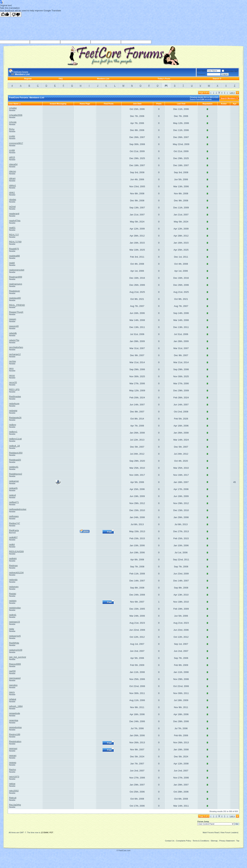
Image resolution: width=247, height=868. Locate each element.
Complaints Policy (183, 841)
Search (216, 79)
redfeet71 (14, 502)
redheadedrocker (18, 509)
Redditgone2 (16, 474)
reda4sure (14, 404)
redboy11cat (15, 439)
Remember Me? (230, 71)
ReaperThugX (16, 312)
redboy (13, 425)
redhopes (14, 516)
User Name (202, 71)
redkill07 (13, 537)
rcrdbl (12, 150)
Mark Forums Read (211, 832)
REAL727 (14, 235)
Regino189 (15, 734)
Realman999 (16, 277)
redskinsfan (15, 608)
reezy (12, 692)
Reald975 (14, 249)
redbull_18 (14, 446)
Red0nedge (15, 397)
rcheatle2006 (16, 115)
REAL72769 (15, 242)
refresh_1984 (16, 706)
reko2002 (14, 791)
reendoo (13, 685)
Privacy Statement (227, 841)
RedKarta (14, 530)
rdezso (13, 171)
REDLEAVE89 (16, 551)
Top (238, 841)
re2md (12, 207)
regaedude (15, 713)
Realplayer (15, 291)
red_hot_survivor (18, 657)
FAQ (61, 79)
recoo (12, 375)
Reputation (207, 104)
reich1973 (14, 777)
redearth (13, 488)
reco (11, 368)
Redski (13, 594)
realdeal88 (14, 256)
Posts (159, 104)
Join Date (137, 104)
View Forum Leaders (229, 832)
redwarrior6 (15, 636)
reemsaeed (15, 678)
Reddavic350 (16, 453)
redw (12, 629)
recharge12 (15, 354)
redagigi (13, 411)
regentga (14, 720)
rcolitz (12, 136)
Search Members (228, 98)
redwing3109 (16, 650)
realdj (12, 263)
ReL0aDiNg (15, 805)
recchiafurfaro (16, 347)
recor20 (13, 382)
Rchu (12, 129)
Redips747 (15, 523)
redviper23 (14, 622)
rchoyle (13, 122)
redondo (13, 580)
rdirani (12, 178)
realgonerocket (17, 270)
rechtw (12, 361)
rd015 (12, 157)
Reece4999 (15, 664)
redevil (12, 495)
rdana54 (13, 164)
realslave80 (15, 298)
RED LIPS (14, 389)
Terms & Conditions (201, 841)
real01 (12, 228)
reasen (13, 319)
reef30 (12, 671)
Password (201, 74)
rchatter (13, 108)
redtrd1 (13, 615)
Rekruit (13, 798)
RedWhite (14, 643)
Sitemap (214, 841)
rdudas (13, 199)
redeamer (14, 481)
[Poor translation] (16, 14)
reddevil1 (14, 467)
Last (232, 93)
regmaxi (13, 748)
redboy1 (13, 432)
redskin (13, 601)
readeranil (14, 214)
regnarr (13, 756)
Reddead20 (15, 460)
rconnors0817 (16, 143)
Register (28, 79)
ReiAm (13, 770)
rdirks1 (13, 185)
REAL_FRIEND (17, 305)
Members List (103, 79)
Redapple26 (15, 418)
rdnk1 (12, 192)
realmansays (16, 284)
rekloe (12, 784)
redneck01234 (16, 573)
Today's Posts (164, 79)
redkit (12, 544)
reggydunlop (15, 727)
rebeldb (13, 333)
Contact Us (170, 841)
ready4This (15, 221)
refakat (13, 699)
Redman (13, 566)
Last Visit (181, 104)
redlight (13, 559)
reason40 (14, 326)
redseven (14, 587)
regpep (13, 763)
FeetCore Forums (21, 72)
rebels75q (14, 340)
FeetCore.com (125, 850)
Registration (15, 741)
